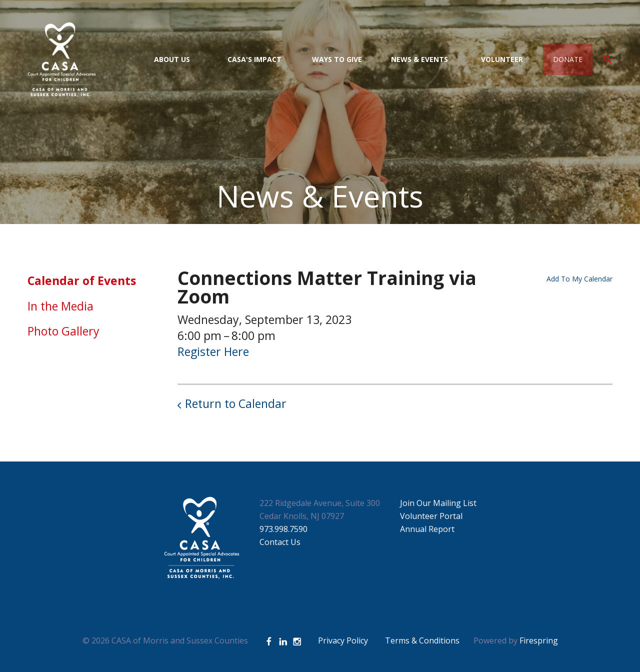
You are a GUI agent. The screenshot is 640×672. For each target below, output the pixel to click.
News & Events (419, 59)
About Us (172, 59)
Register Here (213, 351)
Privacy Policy (343, 640)
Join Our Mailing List (438, 503)
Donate (568, 59)
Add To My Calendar (579, 279)
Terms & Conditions (422, 640)
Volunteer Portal (431, 516)
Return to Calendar (236, 403)
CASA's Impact (254, 59)
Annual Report (427, 529)
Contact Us (280, 542)
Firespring (539, 640)
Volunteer (502, 59)
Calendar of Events (82, 280)
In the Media (60, 306)
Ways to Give (337, 59)
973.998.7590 (283, 529)
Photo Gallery (63, 331)
